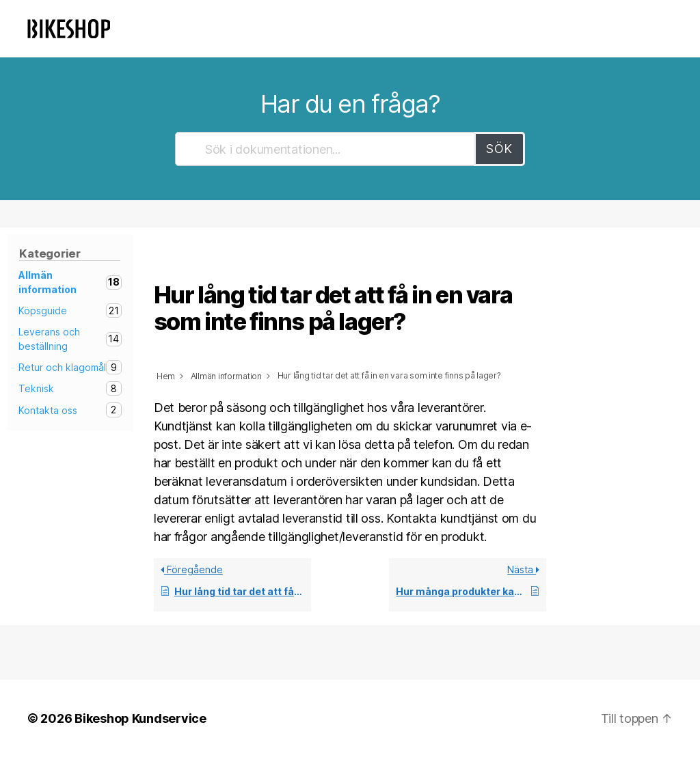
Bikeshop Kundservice (140, 718)
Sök (499, 149)
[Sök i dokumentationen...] (325, 149)
